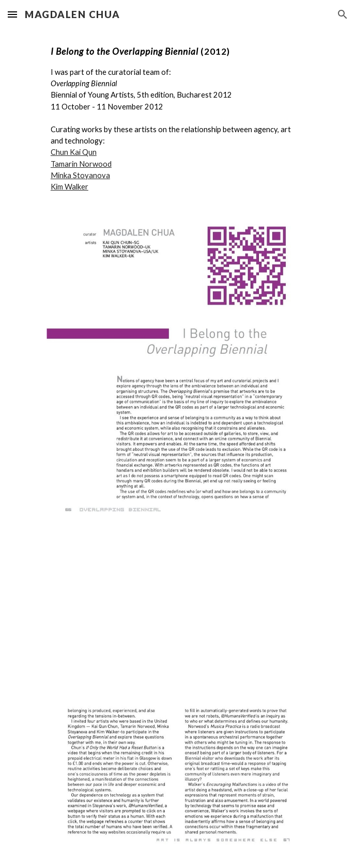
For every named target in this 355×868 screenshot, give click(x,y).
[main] (177, 119)
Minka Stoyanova (80, 175)
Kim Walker (70, 187)
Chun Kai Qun (74, 152)
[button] (12, 14)
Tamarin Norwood (81, 164)
